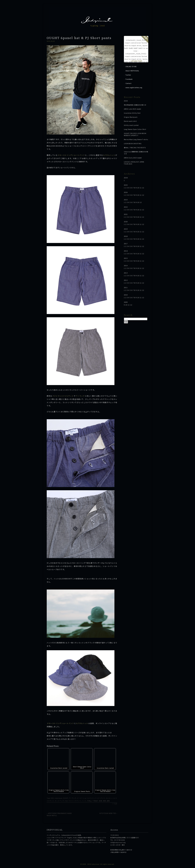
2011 (126, 288)
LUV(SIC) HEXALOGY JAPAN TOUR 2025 (134, 163)
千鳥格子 (95, 801)
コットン (109, 798)
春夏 (101, 801)
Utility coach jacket (131, 125)
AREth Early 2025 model (133, 158)
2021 (52, 798)
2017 (126, 244)
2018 (126, 236)
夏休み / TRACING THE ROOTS (135, 148)
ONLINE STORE (131, 67)
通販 (108, 801)
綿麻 (104, 801)
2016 (126, 251)
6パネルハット (109, 155)
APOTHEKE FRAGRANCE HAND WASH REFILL (59, 814)
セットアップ (59, 801)
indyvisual (58, 798)
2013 (126, 273)
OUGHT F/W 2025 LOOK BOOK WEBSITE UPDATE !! (135, 134)
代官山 (89, 801)
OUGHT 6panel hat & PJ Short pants (79, 38)
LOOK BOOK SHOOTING (133, 144)
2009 (126, 302)
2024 (126, 192)
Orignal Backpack (131, 117)
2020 (126, 222)
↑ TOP (115, 804)
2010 (126, 295)
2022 (126, 207)
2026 (126, 101)
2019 (126, 229)
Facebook (129, 79)
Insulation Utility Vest (132, 113)
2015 (126, 258)
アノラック (80, 396)
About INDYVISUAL (132, 71)
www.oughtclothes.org (134, 88)
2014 (126, 266)
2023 (126, 200)
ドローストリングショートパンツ (71, 155)
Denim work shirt (130, 121)
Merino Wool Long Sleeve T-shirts (136, 139)
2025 (126, 185)
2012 (126, 280)
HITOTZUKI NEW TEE (108, 813)
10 (138, 188)
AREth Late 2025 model (133, 109)
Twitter (128, 75)
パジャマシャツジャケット (63, 396)
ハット (84, 801)
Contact (129, 83)
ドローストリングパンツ (73, 801)
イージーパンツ (100, 798)
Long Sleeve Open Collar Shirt (135, 129)
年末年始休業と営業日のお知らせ (135, 105)
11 (141, 188)
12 (143, 188)
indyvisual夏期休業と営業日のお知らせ (136, 153)
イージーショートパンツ (85, 798)
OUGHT (65, 798)
